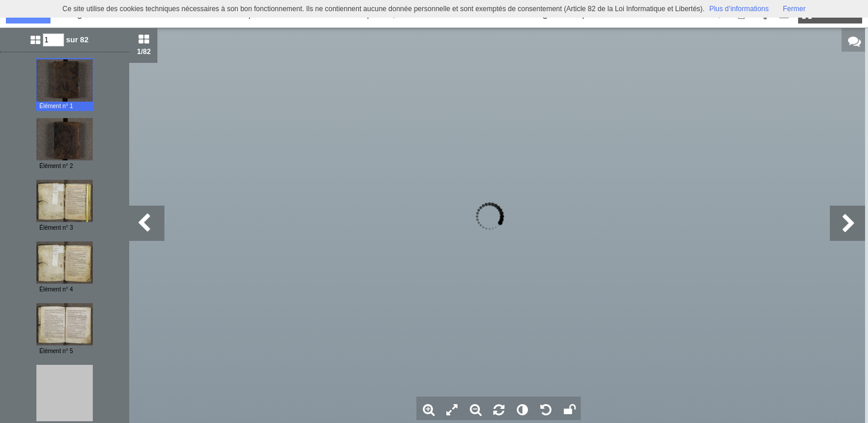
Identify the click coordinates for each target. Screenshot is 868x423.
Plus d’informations (739, 9)
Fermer (794, 9)
